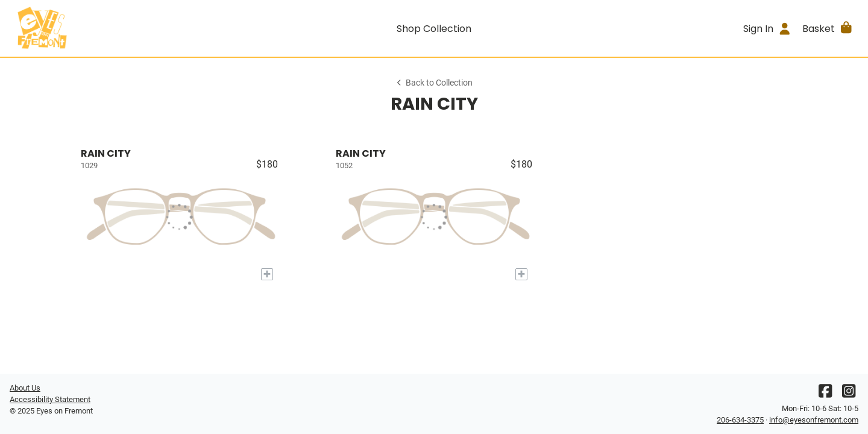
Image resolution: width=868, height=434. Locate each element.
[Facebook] (825, 394)
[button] (828, 28)
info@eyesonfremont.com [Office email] (814, 420)
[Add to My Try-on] (267, 274)
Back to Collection (434, 83)
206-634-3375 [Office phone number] (740, 420)
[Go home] (116, 28)
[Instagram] (849, 394)
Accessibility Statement (50, 399)
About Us (25, 388)
